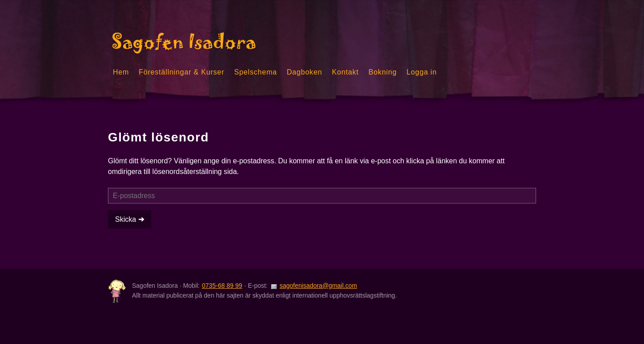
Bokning (382, 72)
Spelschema (256, 72)
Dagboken (304, 72)
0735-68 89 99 (222, 286)
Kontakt (345, 72)
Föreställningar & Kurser (182, 72)
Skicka (127, 219)
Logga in (422, 72)
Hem (121, 72)
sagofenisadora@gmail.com (318, 286)
